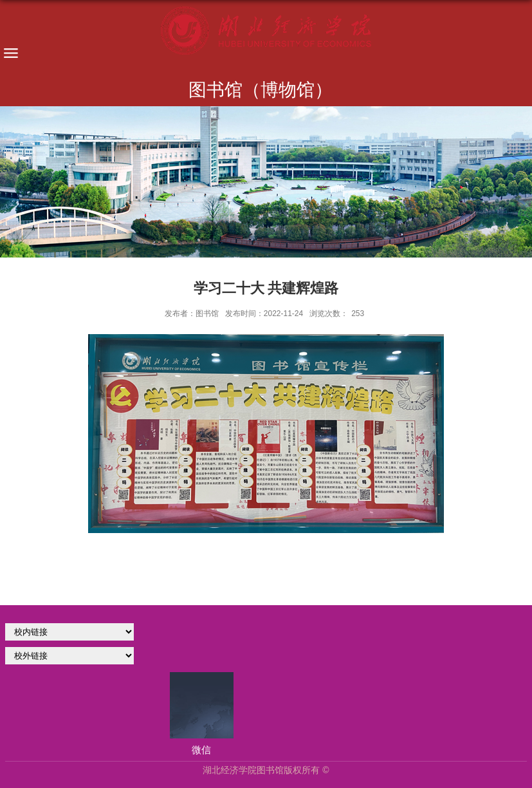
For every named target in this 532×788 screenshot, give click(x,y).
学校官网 (69, 632)
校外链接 (69, 656)
